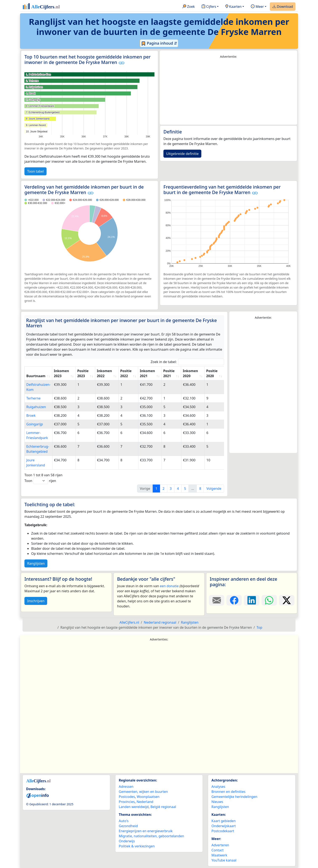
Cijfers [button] (209, 7)
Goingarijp (35, 424)
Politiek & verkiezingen (137, 846)
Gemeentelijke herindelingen (234, 797)
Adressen (126, 787)
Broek (31, 415)
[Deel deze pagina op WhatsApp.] (269, 600)
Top (259, 627)
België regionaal (163, 807)
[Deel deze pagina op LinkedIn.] (252, 600)
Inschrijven (36, 601)
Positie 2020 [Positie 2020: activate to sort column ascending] (212, 373)
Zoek (189, 7)
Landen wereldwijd (134, 807)
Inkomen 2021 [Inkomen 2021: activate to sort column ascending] (147, 373)
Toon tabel (35, 171)
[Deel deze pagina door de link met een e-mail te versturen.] (217, 600)
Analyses (218, 787)
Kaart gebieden (224, 821)
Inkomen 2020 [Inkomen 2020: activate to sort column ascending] (190, 373)
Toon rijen (40, 481)
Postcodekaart (223, 831)
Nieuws (217, 802)
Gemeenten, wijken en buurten (143, 792)
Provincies (127, 802)
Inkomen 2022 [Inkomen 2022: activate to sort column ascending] (104, 373)
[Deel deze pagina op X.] (287, 600)
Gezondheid (128, 826)
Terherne (33, 398)
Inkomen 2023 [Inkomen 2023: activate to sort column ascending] (61, 373)
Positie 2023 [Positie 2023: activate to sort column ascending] (83, 373)
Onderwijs (127, 841)
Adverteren (220, 845)
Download (283, 7)
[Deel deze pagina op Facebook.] (234, 600)
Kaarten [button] (233, 7)
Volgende (214, 489)
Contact (218, 850)
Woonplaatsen (148, 797)
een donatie (169, 586)
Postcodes (127, 797)
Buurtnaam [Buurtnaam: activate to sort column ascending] (36, 376)
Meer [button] (257, 7)
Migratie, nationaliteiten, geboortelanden (151, 836)
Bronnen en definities (228, 792)
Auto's (124, 821)
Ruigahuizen (36, 407)
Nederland (145, 802)
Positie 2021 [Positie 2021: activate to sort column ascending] (169, 373)
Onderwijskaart (224, 826)
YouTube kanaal (224, 860)
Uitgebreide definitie (182, 154)
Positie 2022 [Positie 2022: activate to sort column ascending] (126, 373)
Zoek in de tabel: (187, 362)
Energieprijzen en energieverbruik (146, 831)
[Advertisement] (228, 92)
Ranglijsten (36, 563)
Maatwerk (219, 855)
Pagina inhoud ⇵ (159, 43)
